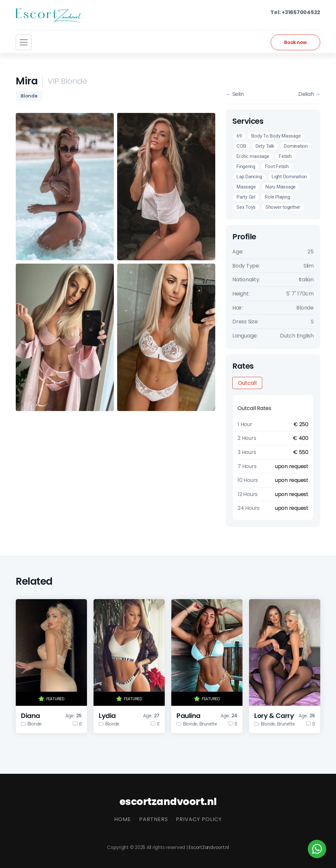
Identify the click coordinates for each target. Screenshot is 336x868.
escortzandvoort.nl (168, 802)
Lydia (107, 716)
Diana (31, 716)
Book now (295, 42)
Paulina (189, 716)
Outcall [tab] (247, 383)
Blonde (29, 96)
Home (123, 819)
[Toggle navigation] (24, 42)
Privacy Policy (199, 819)
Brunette (208, 724)
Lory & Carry (274, 716)
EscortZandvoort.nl (209, 847)
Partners (154, 819)
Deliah (309, 94)
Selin (235, 94)
